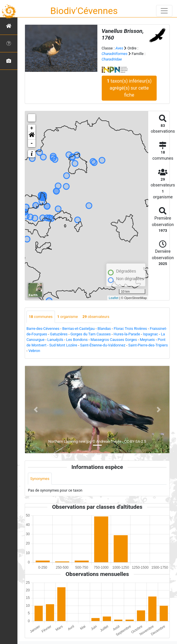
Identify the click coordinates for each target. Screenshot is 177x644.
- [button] (32, 143)
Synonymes (40, 479)
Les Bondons (77, 340)
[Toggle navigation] (164, 11)
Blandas (104, 329)
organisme (68, 317)
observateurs (96, 317)
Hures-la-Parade (127, 334)
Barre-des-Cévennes (43, 329)
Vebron (34, 351)
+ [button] (32, 128)
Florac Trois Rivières (130, 329)
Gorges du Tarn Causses (91, 334)
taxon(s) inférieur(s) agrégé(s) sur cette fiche (129, 88)
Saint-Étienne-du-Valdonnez (103, 345)
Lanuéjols (55, 340)
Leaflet (113, 298)
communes (41, 317)
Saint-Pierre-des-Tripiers (148, 345)
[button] (32, 136)
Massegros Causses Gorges (114, 340)
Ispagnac (151, 334)
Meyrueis (147, 340)
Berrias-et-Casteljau (78, 329)
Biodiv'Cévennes (84, 11)
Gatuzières (59, 334)
